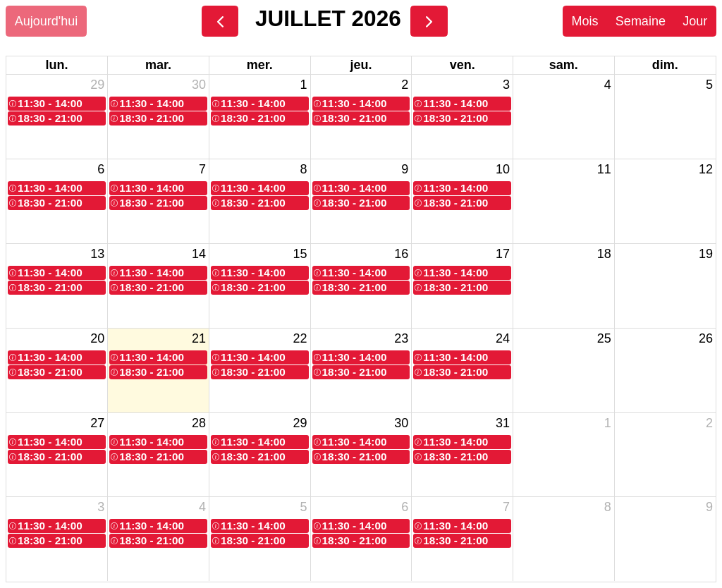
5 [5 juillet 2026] (709, 85)
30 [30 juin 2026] (199, 85)
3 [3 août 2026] (101, 507)
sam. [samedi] (564, 65)
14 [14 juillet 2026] (199, 254)
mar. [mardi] (158, 65)
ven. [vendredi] (463, 65)
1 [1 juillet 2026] (304, 85)
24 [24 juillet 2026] (503, 338)
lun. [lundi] (57, 65)
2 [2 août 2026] (709, 423)
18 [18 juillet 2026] (604, 254)
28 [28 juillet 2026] (199, 423)
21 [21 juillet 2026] (199, 338)
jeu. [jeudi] (361, 65)
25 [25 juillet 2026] (604, 338)
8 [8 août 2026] (608, 507)
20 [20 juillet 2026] (97, 338)
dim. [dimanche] (665, 65)
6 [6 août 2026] (405, 507)
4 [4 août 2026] (202, 507)
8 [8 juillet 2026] (304, 169)
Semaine (641, 21)
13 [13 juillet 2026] (97, 254)
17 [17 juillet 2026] (503, 254)
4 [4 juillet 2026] (608, 85)
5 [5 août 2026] (304, 507)
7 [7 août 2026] (506, 507)
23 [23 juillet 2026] (401, 338)
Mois (585, 21)
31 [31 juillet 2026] (503, 423)
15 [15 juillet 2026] (300, 254)
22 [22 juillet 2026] (300, 338)
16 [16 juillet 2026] (401, 254)
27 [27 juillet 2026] (97, 423)
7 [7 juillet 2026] (202, 169)
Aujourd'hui (47, 21)
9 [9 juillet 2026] (405, 169)
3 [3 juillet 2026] (506, 85)
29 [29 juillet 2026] (300, 423)
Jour (695, 21)
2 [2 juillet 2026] (405, 85)
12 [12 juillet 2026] (706, 169)
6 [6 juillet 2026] (101, 169)
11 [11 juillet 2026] (604, 169)
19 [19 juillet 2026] (706, 254)
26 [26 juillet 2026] (706, 338)
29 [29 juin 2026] (97, 85)
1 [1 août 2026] (608, 423)
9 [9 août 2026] (709, 507)
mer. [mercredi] (260, 65)
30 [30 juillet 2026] (401, 423)
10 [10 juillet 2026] (503, 169)
